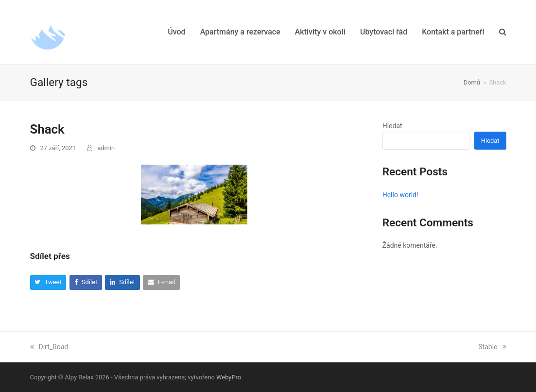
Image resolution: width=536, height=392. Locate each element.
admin (106, 148)
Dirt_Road (49, 347)
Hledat (392, 126)
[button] (503, 32)
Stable (492, 347)
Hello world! (400, 195)
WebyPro (229, 377)
